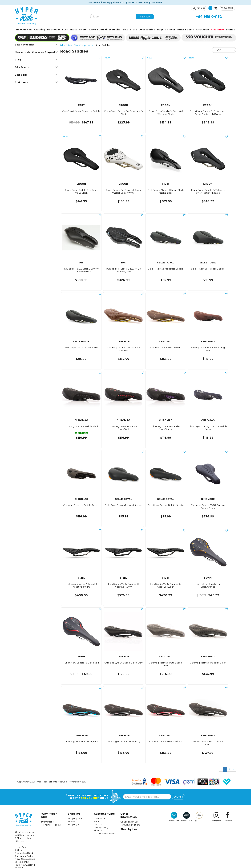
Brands (230, 30)
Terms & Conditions (130, 825)
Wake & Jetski (98, 30)
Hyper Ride (174, 817)
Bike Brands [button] (36, 67)
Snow (83, 30)
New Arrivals (24, 30)
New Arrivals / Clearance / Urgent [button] (36, 52)
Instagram (216, 817)
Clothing (40, 30)
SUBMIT (178, 797)
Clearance (217, 30)
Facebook (228, 817)
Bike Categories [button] (36, 45)
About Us (99, 822)
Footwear (54, 30)
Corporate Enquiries (104, 833)
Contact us (100, 819)
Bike (125, 30)
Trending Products (51, 825)
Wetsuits (115, 30)
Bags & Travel (166, 30)
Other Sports (185, 30)
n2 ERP (85, 782)
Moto (134, 30)
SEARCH (145, 17)
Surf (65, 30)
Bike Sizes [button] (36, 75)
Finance (98, 830)
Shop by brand (130, 829)
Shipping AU (74, 824)
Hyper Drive (186, 817)
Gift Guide (202, 30)
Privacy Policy (101, 827)
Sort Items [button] (36, 82)
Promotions (47, 822)
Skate (73, 30)
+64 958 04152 (209, 17)
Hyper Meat (199, 817)
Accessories (147, 30)
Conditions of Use (130, 822)
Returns (98, 824)
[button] (199, 8)
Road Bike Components (80, 45)
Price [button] (36, 60)
